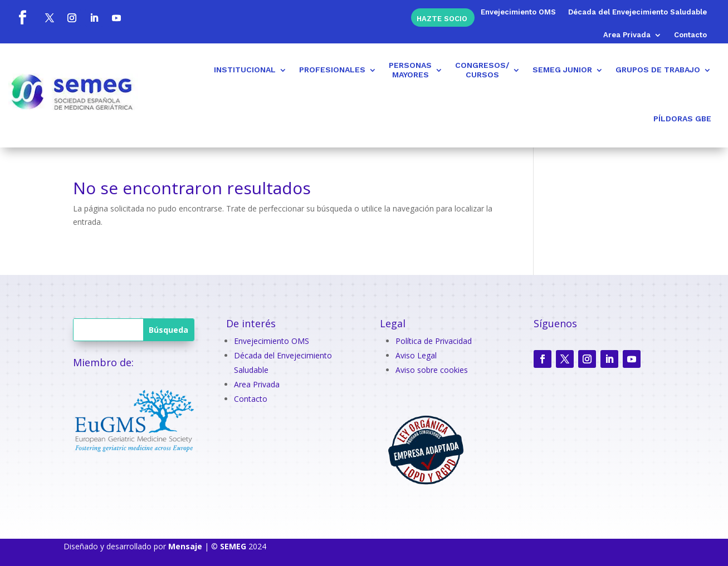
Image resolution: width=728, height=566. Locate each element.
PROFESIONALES (332, 70)
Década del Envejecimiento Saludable (637, 12)
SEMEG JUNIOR (562, 70)
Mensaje (185, 546)
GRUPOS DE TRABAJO (658, 70)
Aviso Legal (416, 355)
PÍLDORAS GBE (682, 119)
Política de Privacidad (434, 341)
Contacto (690, 35)
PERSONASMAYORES (410, 70)
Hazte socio (442, 18)
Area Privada (627, 35)
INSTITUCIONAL (245, 70)
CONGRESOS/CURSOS (482, 70)
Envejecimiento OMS (518, 12)
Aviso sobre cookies (432, 370)
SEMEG (233, 546)
